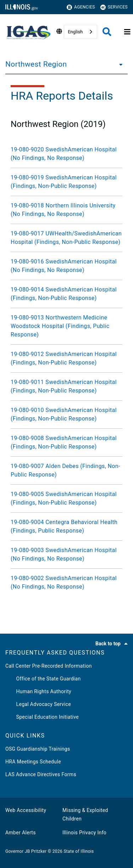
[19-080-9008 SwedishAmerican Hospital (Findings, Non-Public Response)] (66, 443)
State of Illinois (79, 851)
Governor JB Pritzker (26, 851)
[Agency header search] (107, 32)
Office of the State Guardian (43, 679)
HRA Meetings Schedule (33, 762)
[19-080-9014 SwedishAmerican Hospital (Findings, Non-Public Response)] (66, 294)
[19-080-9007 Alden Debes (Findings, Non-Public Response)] (66, 471)
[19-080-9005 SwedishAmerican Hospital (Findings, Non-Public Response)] (66, 499)
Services (114, 7)
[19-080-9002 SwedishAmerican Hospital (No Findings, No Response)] (66, 583)
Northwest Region (36, 64)
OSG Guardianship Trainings (38, 749)
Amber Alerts (21, 833)
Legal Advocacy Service (38, 704)
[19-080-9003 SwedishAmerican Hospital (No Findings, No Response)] (66, 555)
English (75, 32)
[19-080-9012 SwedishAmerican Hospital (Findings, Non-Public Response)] (66, 358)
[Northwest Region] (119, 64)
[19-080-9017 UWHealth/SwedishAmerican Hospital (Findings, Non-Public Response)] (66, 238)
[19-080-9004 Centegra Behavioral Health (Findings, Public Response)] (66, 527)
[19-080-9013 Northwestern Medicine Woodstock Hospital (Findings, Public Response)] (66, 326)
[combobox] (81, 32)
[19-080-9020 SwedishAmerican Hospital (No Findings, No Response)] (66, 154)
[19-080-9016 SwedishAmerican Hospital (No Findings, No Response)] (66, 266)
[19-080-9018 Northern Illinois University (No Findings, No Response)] (66, 210)
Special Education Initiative (42, 717)
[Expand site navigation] (127, 32)
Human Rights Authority (38, 691)
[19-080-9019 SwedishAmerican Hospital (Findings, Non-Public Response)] (66, 182)
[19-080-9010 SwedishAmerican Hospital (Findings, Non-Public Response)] (66, 414)
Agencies (81, 7)
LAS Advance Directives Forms (41, 774)
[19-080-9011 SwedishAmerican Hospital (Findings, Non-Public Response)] (66, 386)
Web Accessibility (26, 810)
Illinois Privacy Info (84, 833)
